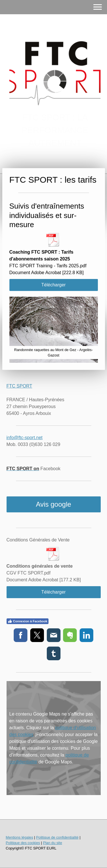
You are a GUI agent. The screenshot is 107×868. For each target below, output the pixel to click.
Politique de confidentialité (57, 837)
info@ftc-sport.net (25, 438)
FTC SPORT (19, 386)
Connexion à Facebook (28, 621)
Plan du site (53, 843)
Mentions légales (19, 837)
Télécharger (53, 285)
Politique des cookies (23, 843)
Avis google (54, 504)
